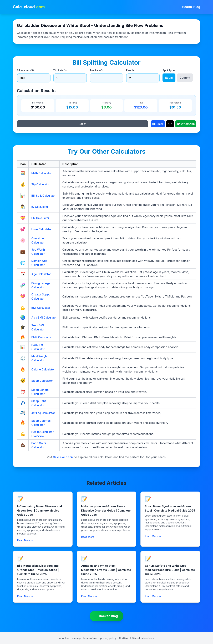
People (130, 70)
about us (64, 638)
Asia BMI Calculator (44, 318)
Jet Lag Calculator (43, 413)
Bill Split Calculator (44, 196)
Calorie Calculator (43, 369)
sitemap (76, 638)
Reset (82, 124)
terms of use (90, 638)
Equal (169, 78)
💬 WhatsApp (186, 124)
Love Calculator (42, 229)
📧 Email (158, 124)
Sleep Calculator (42, 381)
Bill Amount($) (25, 70)
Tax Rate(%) (97, 70)
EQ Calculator (40, 218)
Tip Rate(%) (60, 70)
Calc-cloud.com (63, 457)
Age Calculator (41, 274)
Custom (185, 78)
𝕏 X (170, 124)
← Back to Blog (106, 616)
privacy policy (108, 638)
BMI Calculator (41, 308)
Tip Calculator (40, 184)
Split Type (169, 70)
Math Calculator (42, 173)
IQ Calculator (40, 207)
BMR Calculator (41, 337)
